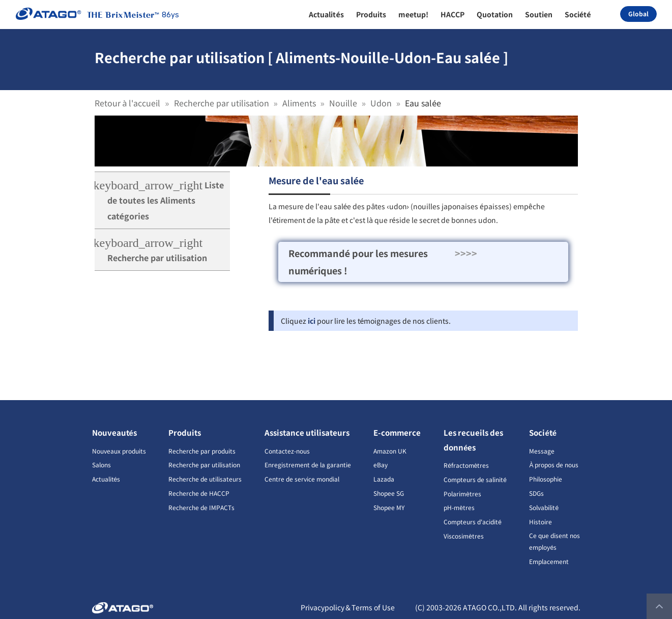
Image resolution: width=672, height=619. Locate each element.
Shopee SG (389, 493)
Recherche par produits (202, 451)
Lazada (384, 479)
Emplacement (549, 561)
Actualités (106, 479)
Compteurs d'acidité (473, 522)
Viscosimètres (464, 536)
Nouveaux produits (119, 451)
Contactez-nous (287, 451)
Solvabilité (544, 507)
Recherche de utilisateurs (205, 479)
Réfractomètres (466, 465)
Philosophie (546, 479)
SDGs (536, 493)
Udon (381, 103)
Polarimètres (462, 494)
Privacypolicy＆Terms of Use (348, 607)
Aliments (299, 103)
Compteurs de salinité (475, 479)
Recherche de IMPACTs (201, 507)
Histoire (540, 522)
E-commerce (397, 432)
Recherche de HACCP (199, 493)
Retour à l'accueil (128, 103)
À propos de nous (554, 465)
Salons (101, 465)
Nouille (343, 103)
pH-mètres (459, 507)
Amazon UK (390, 451)
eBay (381, 465)
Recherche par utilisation (222, 103)
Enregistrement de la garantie (308, 465)
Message (542, 451)
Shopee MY (389, 507)
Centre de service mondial (302, 479)
